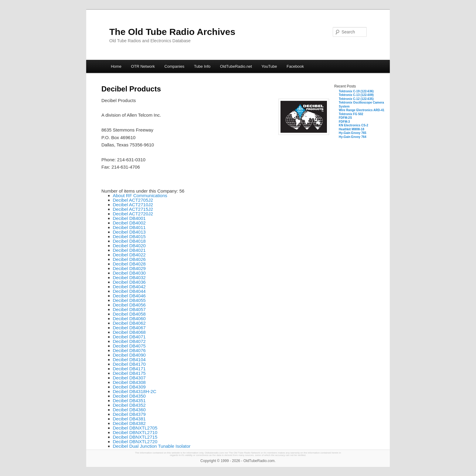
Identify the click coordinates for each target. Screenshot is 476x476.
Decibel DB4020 (129, 246)
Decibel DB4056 (129, 305)
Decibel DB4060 (129, 318)
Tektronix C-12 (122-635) (356, 99)
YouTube (269, 66)
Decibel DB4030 (129, 273)
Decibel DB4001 (129, 218)
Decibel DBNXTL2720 (135, 442)
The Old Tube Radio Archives (172, 32)
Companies (175, 66)
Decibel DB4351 (129, 401)
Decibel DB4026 (129, 259)
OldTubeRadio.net (236, 66)
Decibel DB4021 (129, 250)
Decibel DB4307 (129, 378)
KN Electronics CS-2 (354, 125)
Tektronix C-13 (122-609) (356, 95)
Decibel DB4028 (129, 264)
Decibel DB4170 (129, 364)
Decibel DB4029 (129, 268)
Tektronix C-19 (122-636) (356, 91)
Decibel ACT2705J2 (133, 200)
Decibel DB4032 (129, 277)
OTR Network (143, 66)
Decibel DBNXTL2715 (135, 437)
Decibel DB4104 (129, 360)
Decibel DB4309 (129, 387)
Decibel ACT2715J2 (133, 209)
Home (116, 66)
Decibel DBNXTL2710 (135, 432)
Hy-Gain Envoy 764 (353, 137)
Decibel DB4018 (129, 241)
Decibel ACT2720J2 (133, 214)
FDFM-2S (345, 118)
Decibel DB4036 (129, 282)
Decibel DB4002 (129, 223)
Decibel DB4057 (129, 309)
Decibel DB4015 (129, 236)
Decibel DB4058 (129, 314)
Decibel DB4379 (129, 414)
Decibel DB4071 (129, 337)
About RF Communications (140, 195)
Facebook (295, 66)
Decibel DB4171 (129, 369)
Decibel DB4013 (129, 232)
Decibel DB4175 (129, 373)
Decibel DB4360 (129, 410)
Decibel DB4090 (129, 355)
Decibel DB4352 (129, 405)
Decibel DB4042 (129, 287)
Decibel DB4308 (129, 382)
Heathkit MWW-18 (352, 129)
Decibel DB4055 (129, 300)
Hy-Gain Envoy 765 (353, 133)
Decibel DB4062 (129, 323)
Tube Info (202, 66)
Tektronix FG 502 (351, 114)
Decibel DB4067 (129, 328)
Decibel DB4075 (129, 346)
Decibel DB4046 (129, 296)
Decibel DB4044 (129, 291)
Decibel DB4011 (129, 227)
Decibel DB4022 (129, 255)
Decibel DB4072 (129, 341)
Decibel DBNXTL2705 (135, 428)
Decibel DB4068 (129, 332)
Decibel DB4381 (129, 419)
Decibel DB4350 (129, 396)
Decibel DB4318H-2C (135, 391)
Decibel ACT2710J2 (133, 205)
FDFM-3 (344, 122)
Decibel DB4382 (129, 423)
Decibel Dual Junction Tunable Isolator (152, 446)
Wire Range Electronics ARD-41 (362, 110)
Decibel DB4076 (129, 350)
